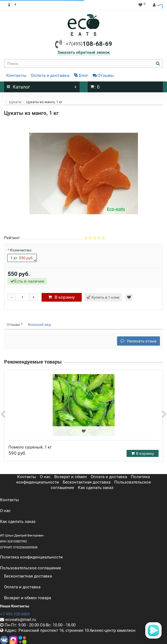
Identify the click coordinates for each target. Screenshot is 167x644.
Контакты (16, 75)
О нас (45, 477)
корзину (62, 297)
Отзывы (103, 75)
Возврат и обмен (71, 477)
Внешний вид (39, 325)
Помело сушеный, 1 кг (30, 447)
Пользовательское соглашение (31, 568)
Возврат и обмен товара (28, 598)
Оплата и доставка (50, 75)
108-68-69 (89, 44)
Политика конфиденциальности (31, 557)
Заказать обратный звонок (83, 52)
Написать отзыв (138, 341)
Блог (81, 75)
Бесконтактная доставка (87, 482)
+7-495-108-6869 (15, 614)
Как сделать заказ (96, 488)
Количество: (21, 250)
